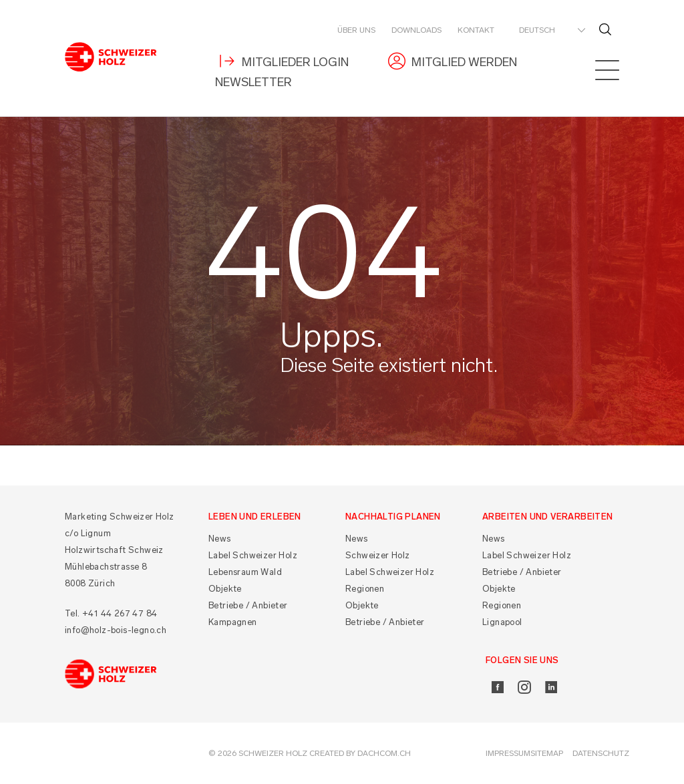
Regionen (365, 589)
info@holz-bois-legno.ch (116, 630)
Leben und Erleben (255, 517)
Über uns (356, 30)
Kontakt (476, 30)
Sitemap (547, 753)
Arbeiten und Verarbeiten (548, 517)
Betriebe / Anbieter (248, 605)
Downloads (416, 30)
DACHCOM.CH (384, 753)
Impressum (508, 753)
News (220, 539)
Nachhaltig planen (393, 517)
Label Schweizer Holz (253, 555)
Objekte (225, 589)
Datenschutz (601, 753)
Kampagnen (233, 622)
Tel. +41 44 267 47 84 (111, 613)
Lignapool (502, 622)
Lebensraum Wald (245, 572)
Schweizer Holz (378, 555)
